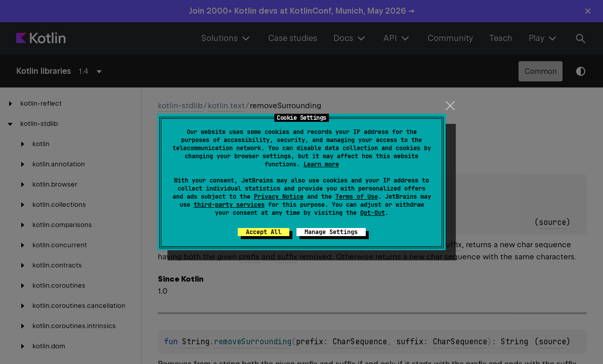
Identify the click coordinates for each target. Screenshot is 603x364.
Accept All (264, 232)
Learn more (321, 164)
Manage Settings (331, 232)
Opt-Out (373, 213)
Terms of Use (357, 197)
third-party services (229, 205)
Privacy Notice (279, 197)
